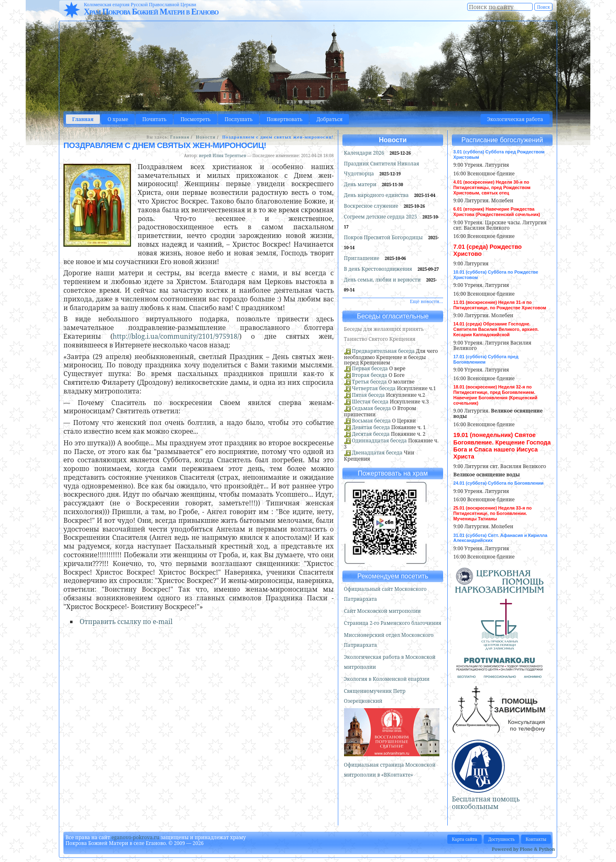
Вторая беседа (370, 375)
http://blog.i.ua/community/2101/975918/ (176, 336)
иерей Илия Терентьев (222, 155)
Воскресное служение (372, 206)
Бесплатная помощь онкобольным (486, 803)
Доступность (502, 839)
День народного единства (377, 195)
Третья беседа (369, 382)
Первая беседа (370, 368)
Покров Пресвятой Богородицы (384, 237)
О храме (118, 119)
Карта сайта (464, 839)
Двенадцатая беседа (377, 453)
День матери (361, 184)
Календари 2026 (365, 153)
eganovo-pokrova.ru (136, 837)
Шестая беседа (370, 402)
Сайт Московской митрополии (382, 611)
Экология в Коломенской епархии (387, 679)
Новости (206, 137)
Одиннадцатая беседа (380, 441)
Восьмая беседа (371, 421)
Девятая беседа (371, 427)
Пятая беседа (368, 395)
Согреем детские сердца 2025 (381, 217)
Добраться (329, 119)
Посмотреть (195, 119)
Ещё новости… (427, 301)
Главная (83, 119)
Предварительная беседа (383, 351)
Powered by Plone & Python (523, 849)
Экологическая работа (515, 119)
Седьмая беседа (371, 408)
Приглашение (362, 258)
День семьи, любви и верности (383, 280)
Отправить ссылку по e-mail (126, 622)
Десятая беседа (371, 434)
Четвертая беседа (374, 388)
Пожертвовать (284, 119)
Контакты (536, 839)
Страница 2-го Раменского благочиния (393, 623)
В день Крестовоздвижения (379, 269)
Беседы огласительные (393, 316)
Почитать (154, 119)
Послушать (239, 119)
